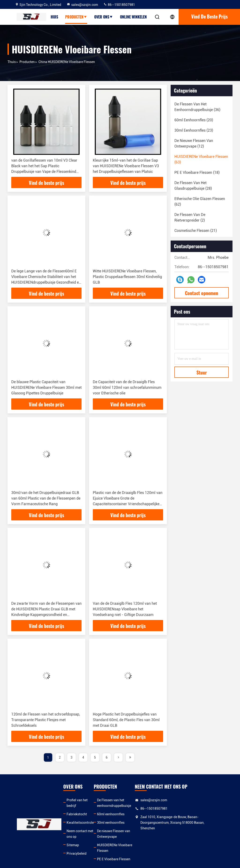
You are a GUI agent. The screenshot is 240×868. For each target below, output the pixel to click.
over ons (104, 17)
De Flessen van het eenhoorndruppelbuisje (119, 803)
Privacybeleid (77, 848)
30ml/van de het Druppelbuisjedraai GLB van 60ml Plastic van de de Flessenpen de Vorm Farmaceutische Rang (46, 498)
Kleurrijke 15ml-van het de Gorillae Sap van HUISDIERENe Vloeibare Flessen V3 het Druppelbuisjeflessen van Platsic (126, 166)
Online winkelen (133, 17)
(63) (201, 159)
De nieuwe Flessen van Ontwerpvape (129, 831)
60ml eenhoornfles (116, 814)
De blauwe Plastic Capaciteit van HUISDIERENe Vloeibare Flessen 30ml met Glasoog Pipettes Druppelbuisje (46, 388)
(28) (193, 186)
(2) (190, 217)
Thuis (12, 62)
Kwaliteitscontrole (80, 817)
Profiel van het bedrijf (82, 800)
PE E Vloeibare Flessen (119, 848)
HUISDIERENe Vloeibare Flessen (126, 839)
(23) (194, 130)
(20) (194, 120)
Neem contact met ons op (80, 828)
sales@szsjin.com (82, 5)
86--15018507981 (119, 5)
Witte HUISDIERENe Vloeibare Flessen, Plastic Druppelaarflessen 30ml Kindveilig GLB (127, 277)
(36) (197, 107)
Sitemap (73, 839)
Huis (54, 17)
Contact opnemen (202, 293)
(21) (196, 231)
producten (76, 17)
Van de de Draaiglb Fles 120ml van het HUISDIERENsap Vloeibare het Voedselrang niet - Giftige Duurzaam (125, 609)
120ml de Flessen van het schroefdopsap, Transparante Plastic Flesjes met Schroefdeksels (46, 720)
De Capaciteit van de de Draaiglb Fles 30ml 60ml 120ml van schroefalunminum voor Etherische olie (127, 388)
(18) (197, 172)
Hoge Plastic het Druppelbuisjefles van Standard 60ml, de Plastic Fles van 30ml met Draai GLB (126, 720)
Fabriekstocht (77, 809)
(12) (194, 143)
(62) (200, 202)
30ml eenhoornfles (116, 823)
